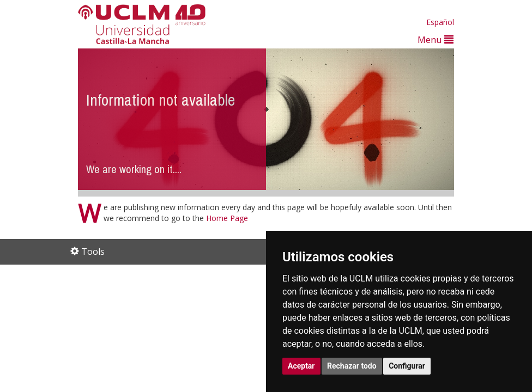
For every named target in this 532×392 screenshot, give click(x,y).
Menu (436, 39)
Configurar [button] (407, 366)
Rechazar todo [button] (352, 366)
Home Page (227, 218)
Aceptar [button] (301, 366)
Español (440, 22)
